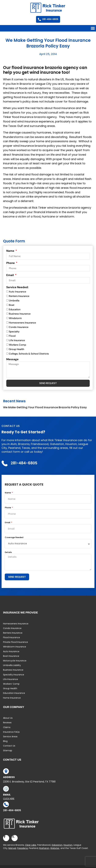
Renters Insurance (19, 296)
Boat (12, 305)
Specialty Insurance (14, 675)
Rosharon (44, 848)
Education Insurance (14, 693)
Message (12, 359)
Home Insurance (12, 698)
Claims (7, 727)
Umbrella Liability (12, 665)
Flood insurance (64, 88)
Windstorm (15, 318)
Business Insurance (20, 314)
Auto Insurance (17, 292)
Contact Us (9, 746)
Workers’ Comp (11, 684)
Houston (68, 845)
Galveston (57, 845)
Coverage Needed (14, 538)
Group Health (16, 349)
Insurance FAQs (11, 732)
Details (8, 553)
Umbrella (14, 301)
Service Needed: (17, 287)
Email (10, 275)
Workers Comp (17, 345)
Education (15, 309)
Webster (55, 848)
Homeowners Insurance (22, 323)
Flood (12, 336)
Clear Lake (31, 845)
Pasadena (22, 848)
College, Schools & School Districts (29, 354)
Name (11, 251)
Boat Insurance (11, 656)
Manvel (12, 848)
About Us (8, 718)
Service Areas (10, 737)
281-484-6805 (12, 810)
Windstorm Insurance (15, 647)
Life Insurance (17, 340)
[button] (93, 28)
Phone (11, 263)
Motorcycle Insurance (15, 661)
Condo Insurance (19, 327)
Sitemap (8, 750)
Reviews (7, 723)
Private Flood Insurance (15, 642)
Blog (5, 741)
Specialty (14, 332)
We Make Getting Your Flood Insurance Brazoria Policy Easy (45, 407)
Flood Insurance (12, 637)
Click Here (9, 799)
